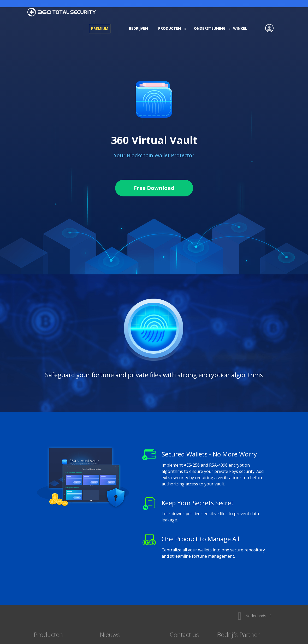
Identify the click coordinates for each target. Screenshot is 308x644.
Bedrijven (138, 28)
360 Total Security (64, 12)
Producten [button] (170, 28)
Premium (100, 29)
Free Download (154, 188)
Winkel (240, 28)
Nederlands (254, 616)
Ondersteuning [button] (211, 28)
